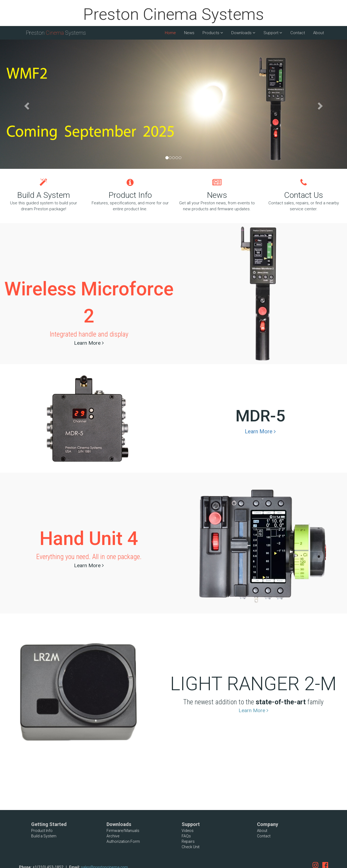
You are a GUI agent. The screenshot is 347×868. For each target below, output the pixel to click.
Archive (113, 836)
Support (273, 33)
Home (170, 33)
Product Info (42, 831)
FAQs (186, 836)
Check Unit (191, 847)
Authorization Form (123, 841)
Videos (188, 831)
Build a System (44, 836)
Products (213, 33)
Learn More (89, 343)
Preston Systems (56, 33)
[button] (26, 104)
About (319, 33)
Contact (298, 33)
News (189, 33)
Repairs (188, 841)
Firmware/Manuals (123, 831)
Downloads (243, 33)
